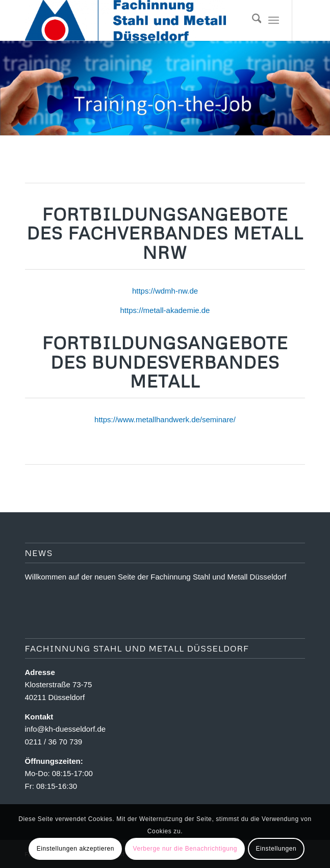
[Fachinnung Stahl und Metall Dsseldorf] (137, 20)
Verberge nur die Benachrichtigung (185, 849)
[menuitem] (252, 20)
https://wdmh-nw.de (165, 291)
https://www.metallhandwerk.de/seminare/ (165, 419)
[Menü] (274, 20)
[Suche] (252, 20)
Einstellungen (276, 849)
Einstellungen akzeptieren (75, 849)
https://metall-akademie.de (165, 310)
